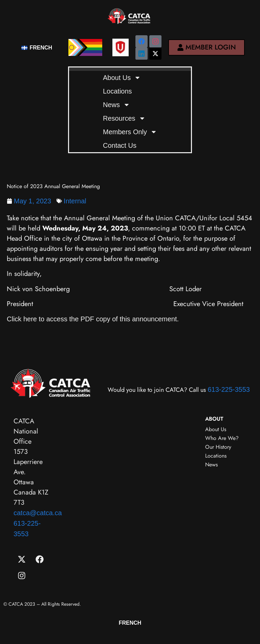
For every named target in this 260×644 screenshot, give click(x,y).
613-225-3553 (229, 389)
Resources (124, 118)
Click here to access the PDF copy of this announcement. (94, 319)
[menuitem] (37, 47)
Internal (75, 201)
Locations (117, 91)
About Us (122, 78)
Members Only (130, 132)
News (116, 105)
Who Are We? (222, 438)
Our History (218, 447)
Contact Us (120, 145)
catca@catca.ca (38, 513)
